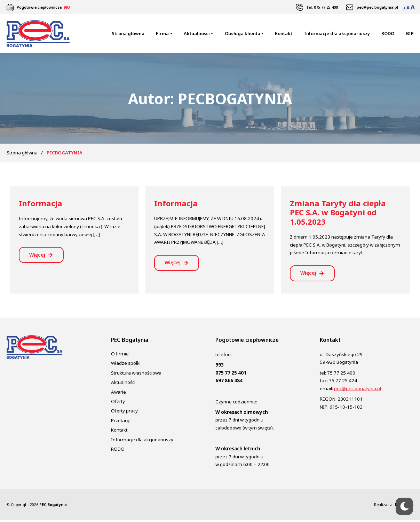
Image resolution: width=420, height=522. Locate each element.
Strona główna (128, 34)
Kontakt (284, 34)
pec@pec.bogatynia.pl (377, 7)
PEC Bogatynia (53, 507)
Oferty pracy (124, 413)
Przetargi (121, 422)
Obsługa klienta (243, 34)
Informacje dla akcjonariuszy (337, 34)
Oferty (118, 403)
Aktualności (197, 34)
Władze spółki (126, 365)
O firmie (120, 355)
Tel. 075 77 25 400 (322, 7)
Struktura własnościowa (136, 375)
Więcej (38, 256)
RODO (388, 34)
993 (67, 7)
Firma (162, 34)
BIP (410, 34)
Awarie (118, 394)
